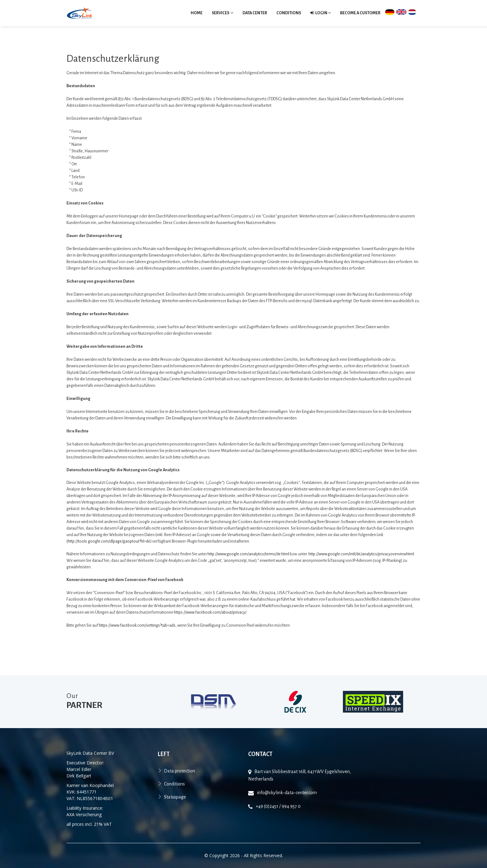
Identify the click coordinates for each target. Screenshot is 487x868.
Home (197, 13)
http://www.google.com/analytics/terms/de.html (248, 554)
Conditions (289, 13)
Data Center (255, 13)
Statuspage (175, 797)
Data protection (180, 771)
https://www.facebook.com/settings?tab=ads (137, 625)
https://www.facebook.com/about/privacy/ (210, 612)
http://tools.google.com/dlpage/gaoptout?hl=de (109, 541)
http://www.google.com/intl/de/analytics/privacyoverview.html (361, 554)
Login (321, 13)
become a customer (360, 13)
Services (223, 13)
